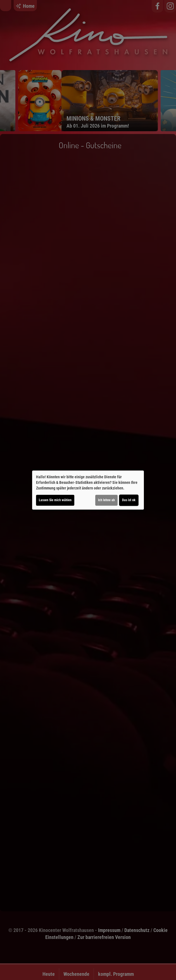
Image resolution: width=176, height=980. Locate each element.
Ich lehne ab (106, 500)
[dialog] (88, 490)
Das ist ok (129, 500)
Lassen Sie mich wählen (55, 500)
